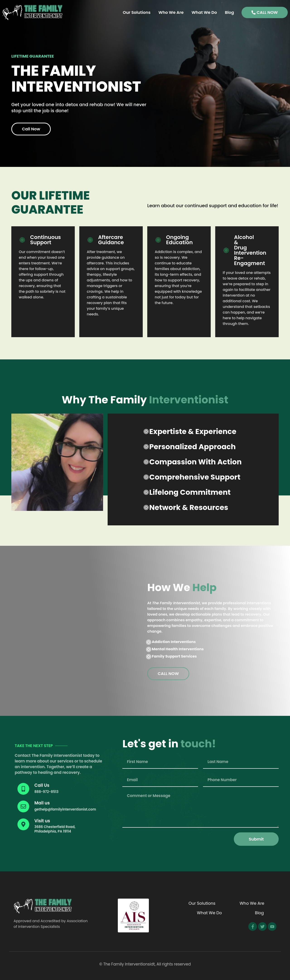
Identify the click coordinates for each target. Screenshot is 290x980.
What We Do (204, 12)
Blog (229, 12)
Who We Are (171, 12)
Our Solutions (137, 12)
